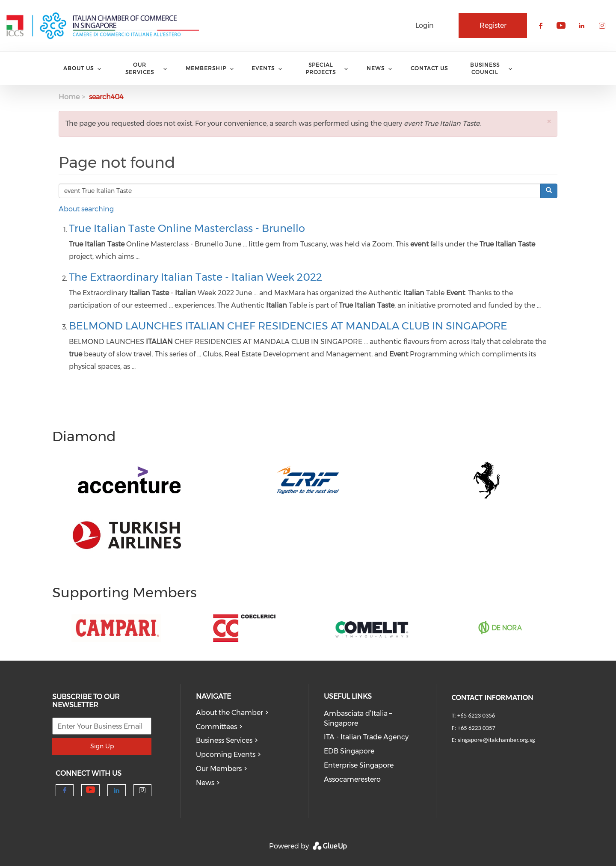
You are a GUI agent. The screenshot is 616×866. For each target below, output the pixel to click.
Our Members (219, 769)
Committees (216, 727)
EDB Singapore (349, 751)
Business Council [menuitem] (485, 68)
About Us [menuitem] (78, 68)
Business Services (224, 740)
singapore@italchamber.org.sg (496, 740)
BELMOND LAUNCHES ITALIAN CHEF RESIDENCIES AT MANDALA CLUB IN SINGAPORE (288, 326)
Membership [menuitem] (206, 68)
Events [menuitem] (263, 68)
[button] (549, 121)
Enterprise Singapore (359, 765)
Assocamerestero (352, 779)
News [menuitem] (376, 68)
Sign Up (102, 746)
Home (69, 97)
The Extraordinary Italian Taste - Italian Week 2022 (195, 277)
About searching (86, 209)
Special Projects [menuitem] (321, 68)
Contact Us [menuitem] (429, 68)
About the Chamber (230, 713)
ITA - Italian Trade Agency (366, 737)
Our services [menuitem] (140, 68)
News (205, 783)
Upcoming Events (226, 755)
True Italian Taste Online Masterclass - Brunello (187, 228)
